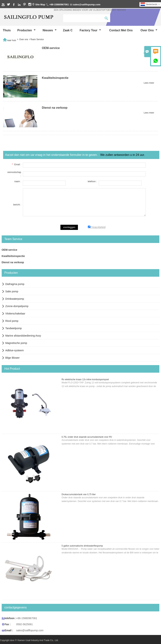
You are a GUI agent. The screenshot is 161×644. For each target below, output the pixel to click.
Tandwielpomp (14, 328)
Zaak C (68, 30)
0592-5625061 (24, 624)
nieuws (49, 30)
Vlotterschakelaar (15, 314)
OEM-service (9, 250)
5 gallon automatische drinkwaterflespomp (82, 546)
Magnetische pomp (16, 343)
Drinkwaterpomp (15, 299)
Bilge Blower (13, 358)
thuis (7, 30)
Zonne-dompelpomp (17, 306)
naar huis (9, 39)
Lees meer (149, 53)
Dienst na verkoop (13, 262)
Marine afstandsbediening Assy (23, 336)
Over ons (149, 30)
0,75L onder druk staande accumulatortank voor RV (87, 437)
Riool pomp (12, 321)
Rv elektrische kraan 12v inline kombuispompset (85, 379)
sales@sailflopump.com (87, 5)
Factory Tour (90, 30)
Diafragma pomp (15, 284)
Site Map (40, 5)
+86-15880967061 (59, 5)
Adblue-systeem (15, 350)
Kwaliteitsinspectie (13, 256)
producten (26, 30)
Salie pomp (12, 291)
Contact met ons (121, 30)
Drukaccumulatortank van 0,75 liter (79, 494)
